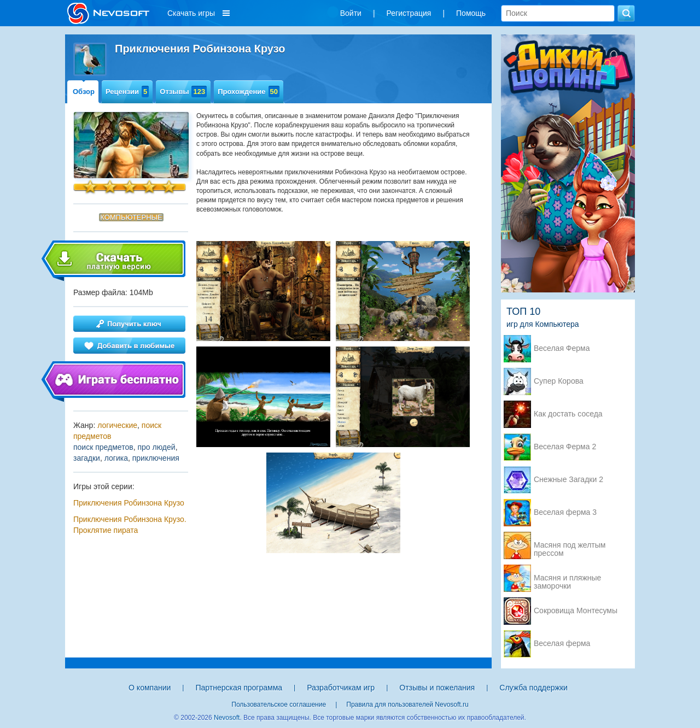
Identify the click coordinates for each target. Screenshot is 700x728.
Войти (351, 13)
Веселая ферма (562, 644)
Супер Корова (559, 381)
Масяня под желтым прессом (570, 546)
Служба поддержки (533, 688)
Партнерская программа (239, 688)
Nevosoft (227, 718)
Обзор (84, 92)
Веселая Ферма (562, 348)
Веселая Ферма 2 (565, 447)
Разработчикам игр (341, 688)
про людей (156, 447)
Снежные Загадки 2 (568, 480)
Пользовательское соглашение (279, 704)
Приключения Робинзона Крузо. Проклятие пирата (130, 525)
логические (117, 425)
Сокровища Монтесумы (576, 611)
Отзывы (183, 92)
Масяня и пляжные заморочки (567, 579)
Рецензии (127, 92)
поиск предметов (103, 447)
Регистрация (409, 13)
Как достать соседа (568, 414)
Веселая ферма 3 (565, 512)
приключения (156, 458)
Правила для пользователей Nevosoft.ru (407, 704)
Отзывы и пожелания (437, 688)
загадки (87, 458)
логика (116, 458)
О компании (150, 688)
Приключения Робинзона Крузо (129, 503)
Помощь (471, 13)
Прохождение (249, 92)
